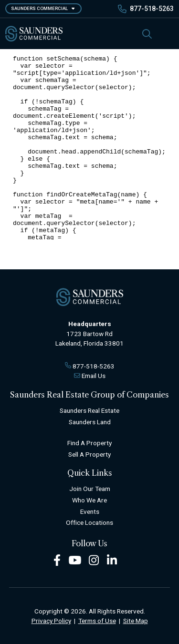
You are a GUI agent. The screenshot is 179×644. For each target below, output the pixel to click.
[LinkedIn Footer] (112, 560)
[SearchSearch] (147, 34)
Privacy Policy (51, 621)
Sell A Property (89, 454)
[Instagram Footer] (94, 560)
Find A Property (89, 443)
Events (90, 511)
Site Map (136, 621)
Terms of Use (97, 621)
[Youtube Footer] (75, 560)
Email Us (94, 376)
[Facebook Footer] (57, 560)
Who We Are (89, 500)
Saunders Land (90, 422)
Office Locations (89, 522)
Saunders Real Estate (89, 410)
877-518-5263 (152, 9)
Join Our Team (90, 489)
